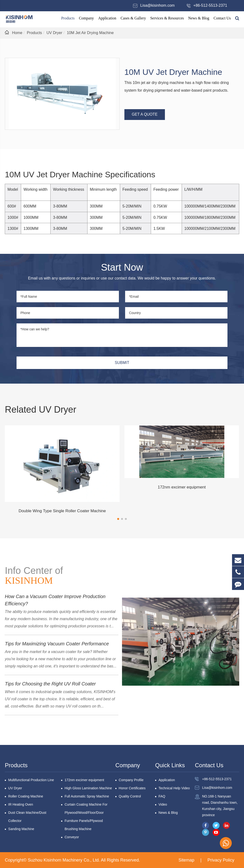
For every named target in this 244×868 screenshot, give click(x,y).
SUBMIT (122, 363)
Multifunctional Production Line (31, 780)
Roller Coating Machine (26, 796)
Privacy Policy (221, 860)
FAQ (162, 796)
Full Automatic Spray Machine (87, 796)
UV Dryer (54, 33)
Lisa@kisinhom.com (157, 5)
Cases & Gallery (133, 18)
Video (163, 804)
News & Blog (199, 18)
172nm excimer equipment (182, 487)
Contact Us (222, 18)
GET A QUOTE (145, 114)
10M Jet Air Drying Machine (90, 33)
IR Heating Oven (21, 804)
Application (107, 18)
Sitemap (186, 860)
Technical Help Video (174, 788)
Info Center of (34, 575)
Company (86, 18)
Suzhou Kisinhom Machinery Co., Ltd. (64, 860)
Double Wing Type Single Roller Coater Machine (62, 511)
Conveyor (72, 837)
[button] (118, 519)
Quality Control (130, 796)
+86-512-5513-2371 (210, 5)
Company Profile (131, 780)
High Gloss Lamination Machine (88, 788)
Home (17, 33)
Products (68, 18)
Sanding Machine (21, 829)
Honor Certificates (132, 788)
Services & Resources (167, 18)
